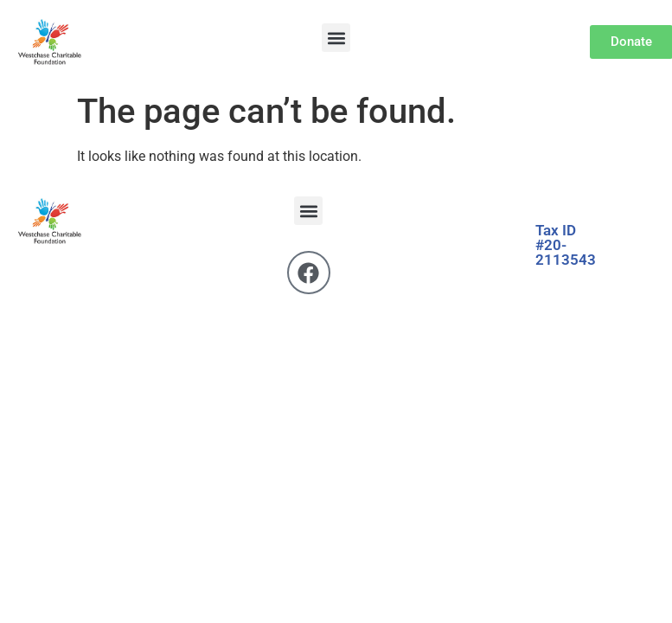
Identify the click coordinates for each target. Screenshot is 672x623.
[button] (336, 38)
